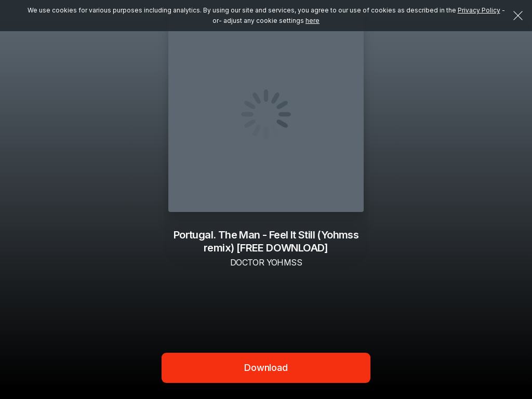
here (312, 21)
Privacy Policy (479, 10)
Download (266, 368)
